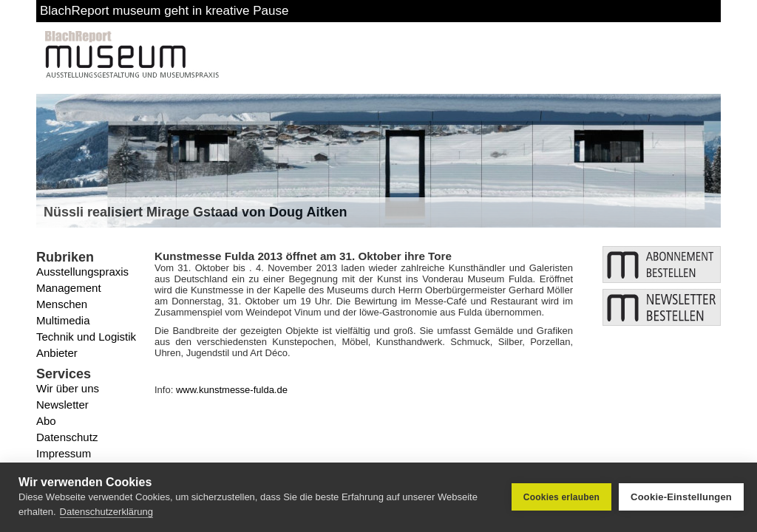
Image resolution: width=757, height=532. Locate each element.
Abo (46, 421)
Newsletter (62, 405)
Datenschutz (67, 437)
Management (69, 288)
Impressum (64, 453)
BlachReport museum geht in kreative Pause (164, 11)
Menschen (62, 304)
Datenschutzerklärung (106, 512)
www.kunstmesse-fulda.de (232, 390)
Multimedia (63, 320)
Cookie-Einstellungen (681, 497)
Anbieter (57, 353)
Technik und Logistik (86, 337)
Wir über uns (68, 388)
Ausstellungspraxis (82, 272)
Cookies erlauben (561, 497)
